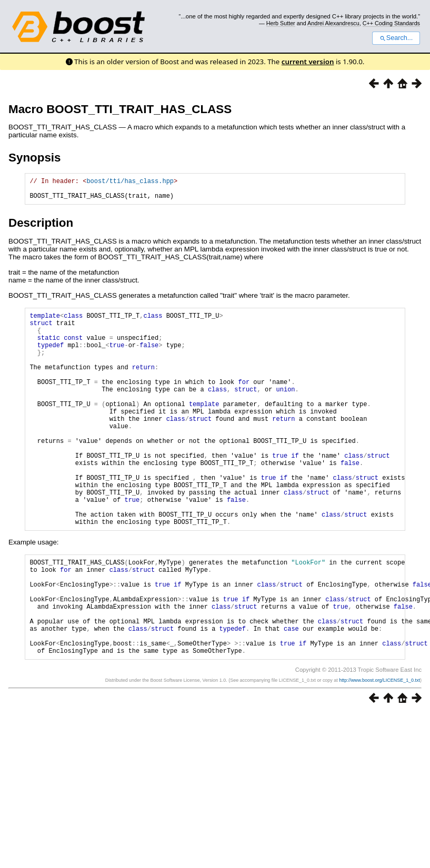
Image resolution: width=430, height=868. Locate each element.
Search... (396, 38)
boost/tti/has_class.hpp (130, 182)
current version (308, 62)
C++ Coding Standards (391, 23)
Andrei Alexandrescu (333, 23)
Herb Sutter (281, 23)
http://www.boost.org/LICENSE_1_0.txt (379, 751)
